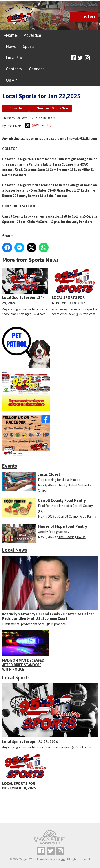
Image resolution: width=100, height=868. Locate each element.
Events (10, 466)
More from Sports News (53, 108)
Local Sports (16, 678)
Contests (14, 69)
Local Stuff (15, 58)
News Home (18, 108)
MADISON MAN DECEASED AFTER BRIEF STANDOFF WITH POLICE (23, 665)
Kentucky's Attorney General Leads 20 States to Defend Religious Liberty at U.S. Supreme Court (48, 616)
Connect (37, 69)
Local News (15, 550)
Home (11, 35)
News (11, 46)
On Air (11, 80)
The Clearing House (72, 537)
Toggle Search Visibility (95, 58)
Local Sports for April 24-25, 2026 (25, 286)
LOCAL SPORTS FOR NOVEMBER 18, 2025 (75, 286)
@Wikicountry (38, 125)
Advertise (33, 35)
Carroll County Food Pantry (77, 517)
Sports (29, 46)
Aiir (63, 859)
